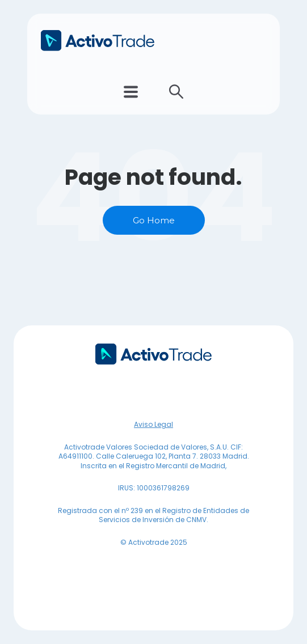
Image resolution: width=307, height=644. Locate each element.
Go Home (154, 220)
